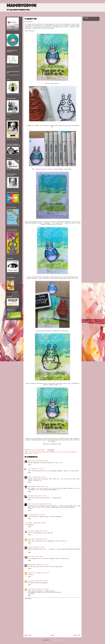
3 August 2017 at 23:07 (43, 573)
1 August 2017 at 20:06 (38, 515)
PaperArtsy (73, 452)
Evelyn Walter (32, 589)
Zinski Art (36, 453)
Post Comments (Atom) (57, 640)
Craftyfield (31, 531)
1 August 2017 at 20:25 (39, 523)
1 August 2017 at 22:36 (38, 547)
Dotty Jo (30, 477)
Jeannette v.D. (32, 573)
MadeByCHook (22, 6)
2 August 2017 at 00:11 (36, 557)
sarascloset (31, 581)
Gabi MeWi (31, 496)
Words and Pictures (33, 504)
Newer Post (28, 635)
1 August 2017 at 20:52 (41, 539)
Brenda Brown (32, 461)
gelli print (66, 452)
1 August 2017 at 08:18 (42, 461)
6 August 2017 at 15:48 (42, 589)
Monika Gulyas (32, 486)
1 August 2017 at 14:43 (40, 496)
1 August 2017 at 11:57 (39, 477)
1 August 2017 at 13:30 (42, 486)
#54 (30, 452)
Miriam (30, 515)
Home (52, 635)
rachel (30, 547)
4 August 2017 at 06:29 (41, 581)
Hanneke (30, 523)
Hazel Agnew (31, 539)
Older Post (77, 635)
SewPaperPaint (32, 565)
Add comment (28, 599)
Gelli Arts (59, 452)
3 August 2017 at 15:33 (42, 565)
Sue (29, 557)
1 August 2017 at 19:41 (45, 504)
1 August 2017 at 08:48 (37, 469)
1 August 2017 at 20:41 (41, 531)
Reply (29, 465)
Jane (29, 469)
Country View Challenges (49, 452)
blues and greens (36, 452)
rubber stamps (28, 453)
